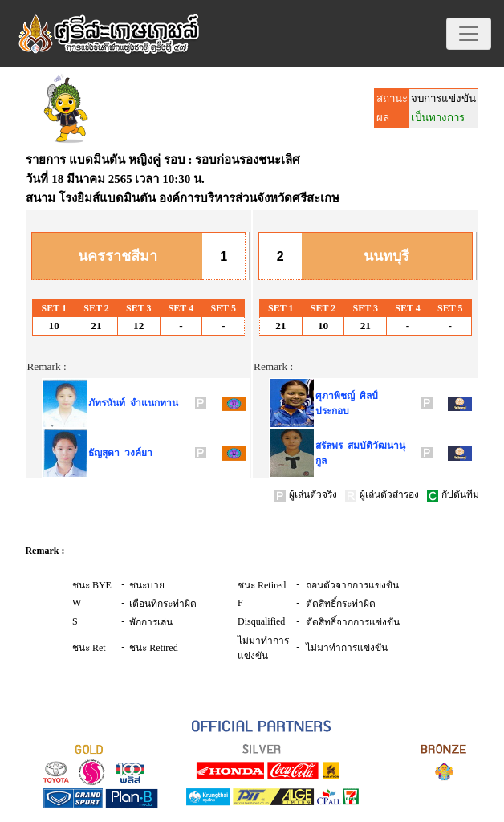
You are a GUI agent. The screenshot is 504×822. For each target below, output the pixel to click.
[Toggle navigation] (469, 34)
